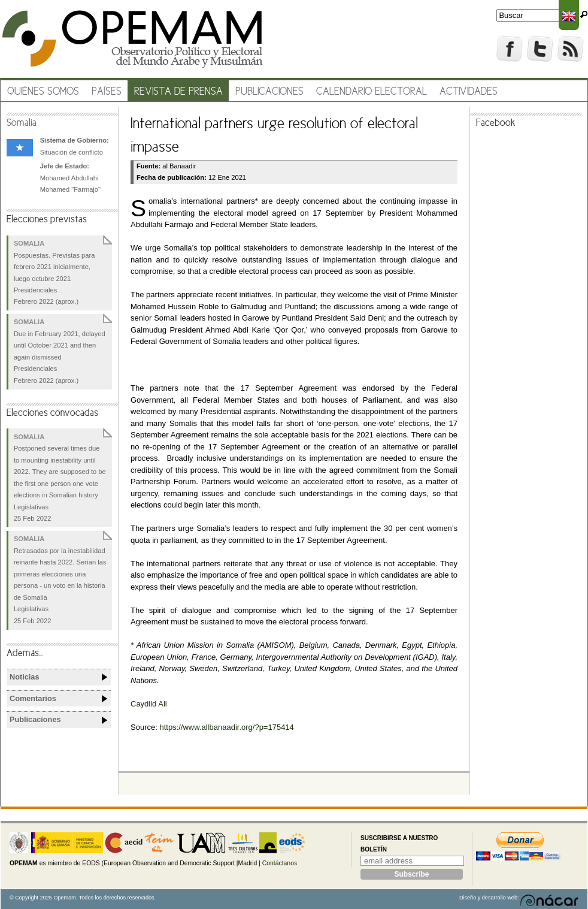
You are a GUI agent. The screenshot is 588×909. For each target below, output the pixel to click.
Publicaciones (269, 92)
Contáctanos (280, 863)
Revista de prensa (178, 92)
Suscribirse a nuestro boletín (399, 844)
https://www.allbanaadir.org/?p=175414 (226, 727)
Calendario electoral (372, 92)
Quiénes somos (43, 92)
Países (107, 92)
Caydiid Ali (149, 704)
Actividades (469, 92)
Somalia (22, 123)
